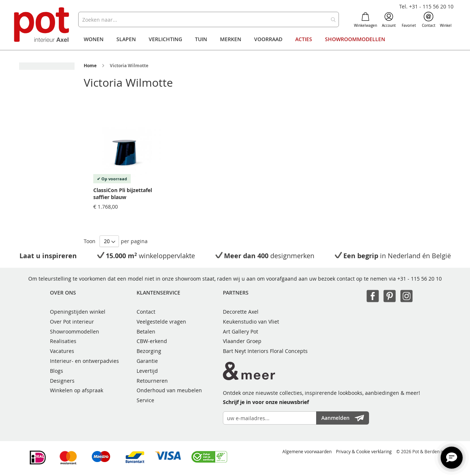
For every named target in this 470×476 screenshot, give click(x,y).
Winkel (446, 20)
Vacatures (62, 351)
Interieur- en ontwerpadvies (84, 361)
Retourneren (152, 381)
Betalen (146, 331)
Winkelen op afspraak (77, 390)
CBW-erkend (152, 341)
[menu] (235, 39)
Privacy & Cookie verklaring (364, 451)
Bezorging (149, 351)
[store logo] (42, 26)
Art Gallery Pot (241, 331)
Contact (429, 20)
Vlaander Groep (242, 341)
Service (145, 400)
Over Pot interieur (72, 322)
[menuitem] (94, 39)
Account (389, 20)
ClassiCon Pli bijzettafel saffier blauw (123, 194)
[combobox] (208, 19)
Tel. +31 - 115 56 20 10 (426, 6)
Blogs (57, 371)
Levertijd (147, 371)
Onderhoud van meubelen (169, 390)
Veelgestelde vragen (161, 322)
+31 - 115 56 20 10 (420, 279)
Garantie (147, 361)
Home (90, 66)
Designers (62, 381)
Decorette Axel (241, 312)
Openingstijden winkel (78, 312)
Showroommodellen (75, 331)
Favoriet (409, 20)
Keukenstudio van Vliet (251, 322)
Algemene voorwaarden (307, 451)
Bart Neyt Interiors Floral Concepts (265, 351)
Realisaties (63, 341)
